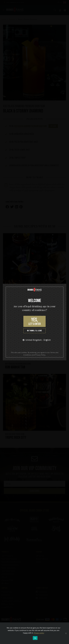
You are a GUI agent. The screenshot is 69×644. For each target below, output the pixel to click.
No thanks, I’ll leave (34, 331)
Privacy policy (39, 633)
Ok (35, 638)
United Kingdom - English (36, 340)
